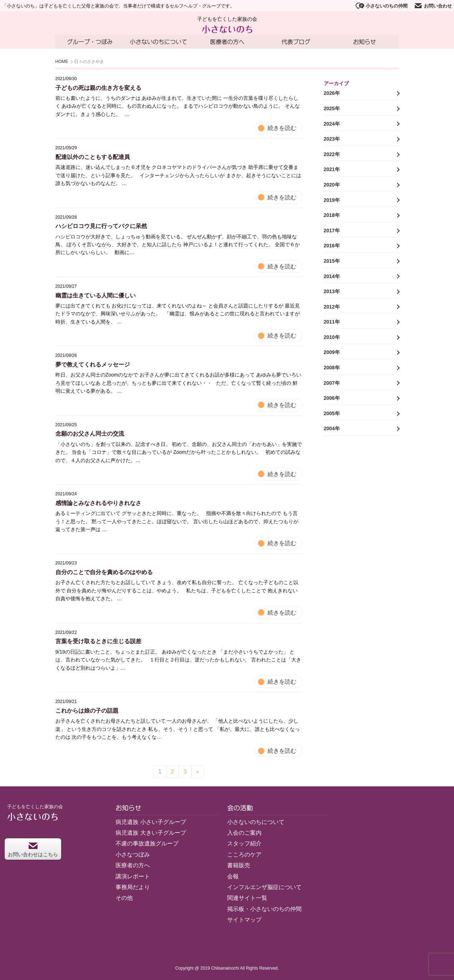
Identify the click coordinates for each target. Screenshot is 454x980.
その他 (124, 898)
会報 (233, 876)
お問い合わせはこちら (33, 850)
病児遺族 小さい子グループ (151, 822)
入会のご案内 (244, 833)
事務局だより (133, 887)
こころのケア (244, 855)
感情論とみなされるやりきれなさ (98, 503)
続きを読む (282, 128)
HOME (62, 62)
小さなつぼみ (133, 855)
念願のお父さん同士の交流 (90, 434)
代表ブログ (296, 42)
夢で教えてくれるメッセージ (93, 365)
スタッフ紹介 (244, 844)
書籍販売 (239, 865)
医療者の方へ (227, 42)
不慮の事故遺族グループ (147, 844)
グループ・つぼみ (90, 42)
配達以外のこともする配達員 (93, 157)
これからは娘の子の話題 (87, 711)
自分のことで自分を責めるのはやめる (104, 572)
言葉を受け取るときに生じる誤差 (98, 642)
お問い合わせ (433, 6)
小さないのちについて (158, 42)
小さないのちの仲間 (382, 6)
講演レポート (133, 876)
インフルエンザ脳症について (264, 887)
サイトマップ (244, 920)
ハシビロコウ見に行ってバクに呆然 (101, 226)
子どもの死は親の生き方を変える (98, 88)
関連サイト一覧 (247, 898)
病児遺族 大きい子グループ (151, 833)
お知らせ (365, 42)
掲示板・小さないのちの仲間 (264, 909)
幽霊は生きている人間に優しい (96, 295)
